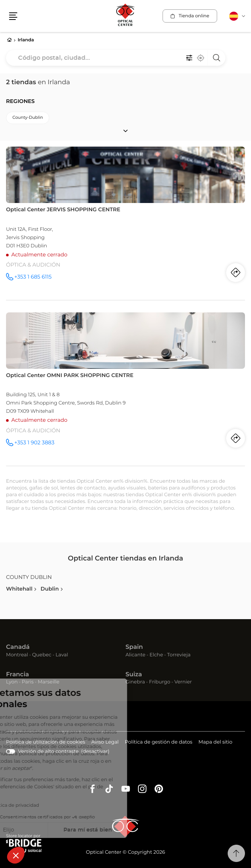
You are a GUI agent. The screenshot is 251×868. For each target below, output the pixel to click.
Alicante (136, 655)
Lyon (12, 682)
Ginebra (135, 682)
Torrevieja (179, 655)
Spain (134, 647)
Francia (17, 675)
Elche (156, 655)
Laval (62, 655)
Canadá (18, 647)
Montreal (17, 655)
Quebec (42, 655)
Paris (28, 682)
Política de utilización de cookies (46, 743)
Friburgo (160, 682)
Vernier (183, 682)
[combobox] (116, 58)
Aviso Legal (105, 743)
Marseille (49, 682)
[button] (16, 855)
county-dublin (28, 118)
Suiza (134, 675)
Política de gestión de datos (158, 743)
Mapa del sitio (215, 742)
